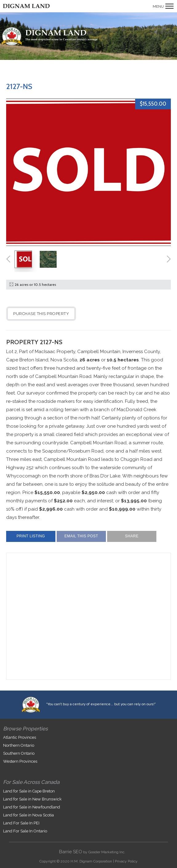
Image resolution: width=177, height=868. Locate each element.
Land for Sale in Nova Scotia (28, 815)
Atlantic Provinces (20, 737)
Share (132, 536)
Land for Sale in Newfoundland (32, 807)
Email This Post (81, 536)
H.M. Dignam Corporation (91, 861)
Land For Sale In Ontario (25, 831)
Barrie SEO (71, 852)
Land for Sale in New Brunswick (32, 799)
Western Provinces (20, 761)
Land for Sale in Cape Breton (29, 791)
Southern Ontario (19, 753)
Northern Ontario (19, 745)
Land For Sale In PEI (21, 823)
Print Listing (31, 536)
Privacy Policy (126, 861)
